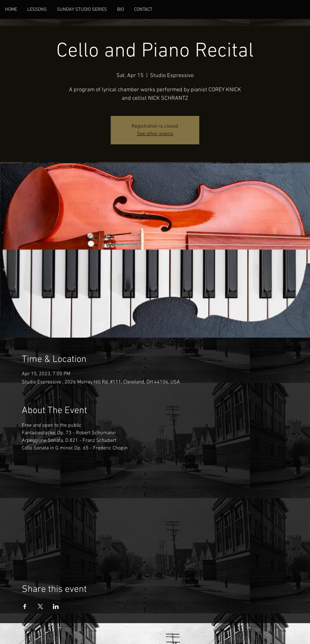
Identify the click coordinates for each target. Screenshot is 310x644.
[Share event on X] (40, 606)
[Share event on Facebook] (25, 606)
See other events (155, 134)
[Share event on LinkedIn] (56, 606)
